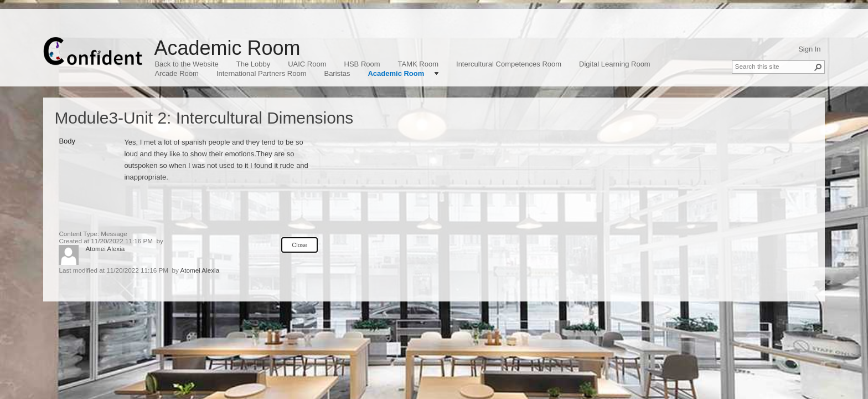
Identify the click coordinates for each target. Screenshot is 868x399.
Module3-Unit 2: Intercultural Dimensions (204, 118)
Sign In (809, 49)
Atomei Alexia (105, 249)
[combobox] (774, 66)
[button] (818, 67)
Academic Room (227, 48)
